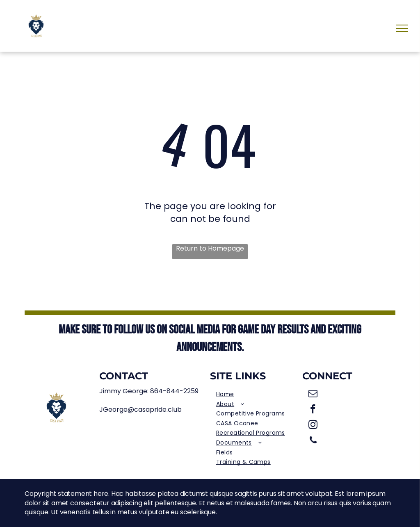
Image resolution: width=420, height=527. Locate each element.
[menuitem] (256, 395)
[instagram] (313, 426)
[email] (313, 395)
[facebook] (313, 410)
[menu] (402, 28)
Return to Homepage (210, 249)
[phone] (313, 441)
